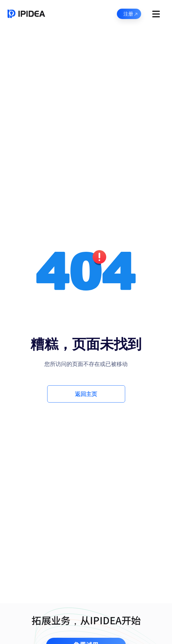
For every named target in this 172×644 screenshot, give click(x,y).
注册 (131, 14)
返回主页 (86, 394)
